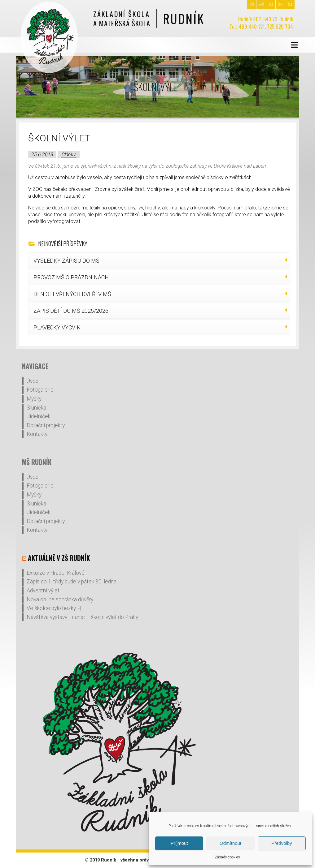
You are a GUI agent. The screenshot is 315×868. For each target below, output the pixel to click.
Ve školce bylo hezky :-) (54, 608)
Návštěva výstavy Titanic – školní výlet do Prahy (82, 617)
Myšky (34, 399)
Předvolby (282, 843)
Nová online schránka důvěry (60, 599)
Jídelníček (39, 416)
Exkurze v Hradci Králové (56, 573)
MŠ (261, 5)
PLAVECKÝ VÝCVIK (57, 327)
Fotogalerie (40, 390)
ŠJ (290, 5)
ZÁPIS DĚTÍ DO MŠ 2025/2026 (71, 311)
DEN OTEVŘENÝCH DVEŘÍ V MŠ (72, 294)
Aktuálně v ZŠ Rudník (59, 558)
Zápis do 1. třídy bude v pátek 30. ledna (72, 582)
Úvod (33, 381)
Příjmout (179, 843)
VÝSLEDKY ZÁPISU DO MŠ (66, 261)
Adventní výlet (43, 591)
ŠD (271, 5)
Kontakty (37, 434)
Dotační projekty (46, 425)
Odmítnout (230, 843)
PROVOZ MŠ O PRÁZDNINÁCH (71, 277)
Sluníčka (36, 408)
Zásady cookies (227, 857)
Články (69, 155)
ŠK (280, 5)
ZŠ (252, 5)
